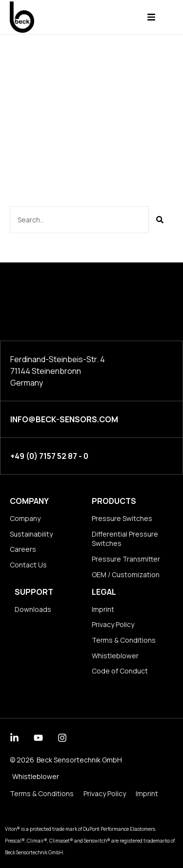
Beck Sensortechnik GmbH (79, 760)
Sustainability (31, 534)
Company (29, 501)
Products (114, 501)
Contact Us (28, 565)
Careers (23, 549)
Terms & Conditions (124, 640)
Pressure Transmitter (126, 559)
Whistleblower (115, 656)
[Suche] (160, 220)
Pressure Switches (122, 518)
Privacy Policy (113, 624)
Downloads (33, 609)
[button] (152, 17)
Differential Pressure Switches (125, 539)
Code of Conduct (120, 671)
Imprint (103, 609)
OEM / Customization (126, 575)
